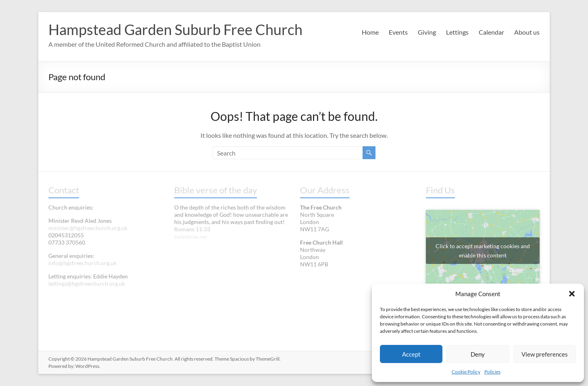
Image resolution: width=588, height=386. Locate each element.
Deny (478, 354)
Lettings (457, 32)
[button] (572, 294)
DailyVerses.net (191, 237)
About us (527, 32)
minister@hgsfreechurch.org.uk (88, 228)
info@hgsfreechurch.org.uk (82, 263)
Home (370, 32)
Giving (427, 32)
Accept (411, 354)
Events (398, 32)
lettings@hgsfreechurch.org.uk (87, 283)
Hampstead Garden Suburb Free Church (175, 29)
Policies (492, 372)
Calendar (491, 32)
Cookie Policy (466, 372)
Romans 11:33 (192, 229)
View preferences (545, 354)
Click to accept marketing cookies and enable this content (483, 251)
